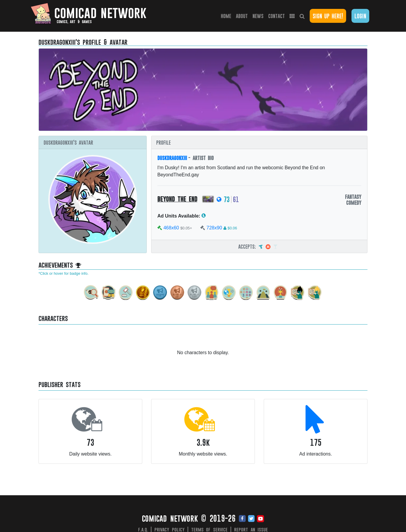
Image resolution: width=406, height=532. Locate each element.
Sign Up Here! (328, 16)
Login (360, 16)
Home (227, 16)
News (258, 16)
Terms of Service (210, 529)
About (242, 16)
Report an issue (251, 529)
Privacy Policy (170, 529)
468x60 (171, 228)
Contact (276, 16)
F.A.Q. (143, 529)
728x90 (214, 228)
